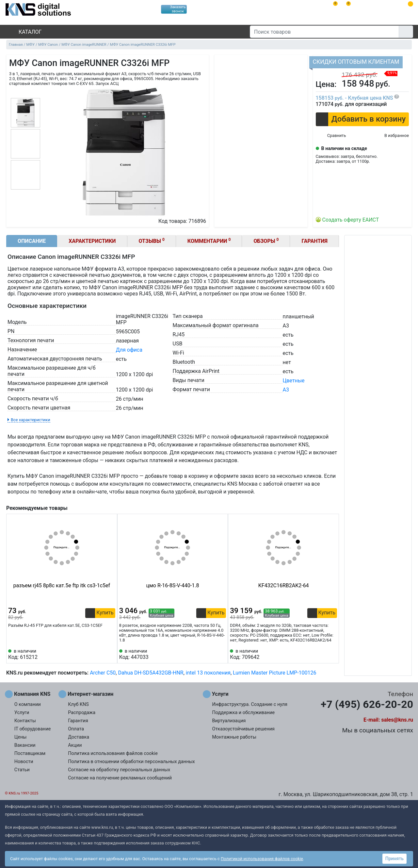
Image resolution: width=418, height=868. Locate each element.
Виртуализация (229, 721)
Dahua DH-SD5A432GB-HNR (151, 673)
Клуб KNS (78, 704)
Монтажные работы (234, 737)
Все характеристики (31, 420)
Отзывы (152, 241)
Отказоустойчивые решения (243, 729)
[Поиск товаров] (324, 32)
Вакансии (25, 745)
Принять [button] (394, 859)
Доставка (79, 737)
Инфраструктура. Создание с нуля (250, 704)
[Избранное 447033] (221, 654)
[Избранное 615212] (110, 654)
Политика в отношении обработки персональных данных (131, 762)
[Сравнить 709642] (321, 654)
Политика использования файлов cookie (113, 753)
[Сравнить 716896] (331, 136)
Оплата (76, 729)
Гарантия (314, 241)
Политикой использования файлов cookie (262, 859)
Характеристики (92, 241)
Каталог (24, 32)
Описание (32, 241)
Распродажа (82, 713)
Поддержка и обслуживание (244, 713)
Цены (21, 737)
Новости (24, 762)
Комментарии (209, 241)
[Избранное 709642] (332, 654)
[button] (362, 119)
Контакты (25, 721)
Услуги (22, 713)
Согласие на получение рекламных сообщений (120, 778)
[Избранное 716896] (391, 136)
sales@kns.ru (397, 720)
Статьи (22, 770)
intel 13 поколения (208, 673)
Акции (75, 745)
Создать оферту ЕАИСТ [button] (351, 220)
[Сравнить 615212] (100, 654)
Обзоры (266, 241)
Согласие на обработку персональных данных (119, 770)
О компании (28, 704)
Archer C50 (103, 673)
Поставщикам (30, 753)
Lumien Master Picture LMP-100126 (275, 673)
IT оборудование (33, 729)
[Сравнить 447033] (210, 654)
